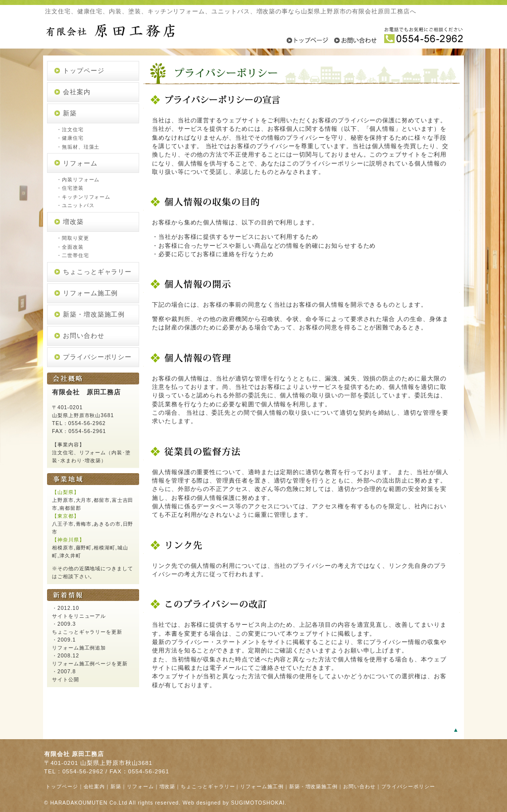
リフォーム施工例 (90, 293)
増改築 (73, 222)
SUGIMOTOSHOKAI (258, 803)
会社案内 (77, 92)
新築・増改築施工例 (94, 314)
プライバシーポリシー (97, 357)
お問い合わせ (84, 336)
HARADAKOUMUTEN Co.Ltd (89, 803)
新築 (70, 113)
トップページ (84, 71)
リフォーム (80, 163)
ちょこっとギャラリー (97, 272)
